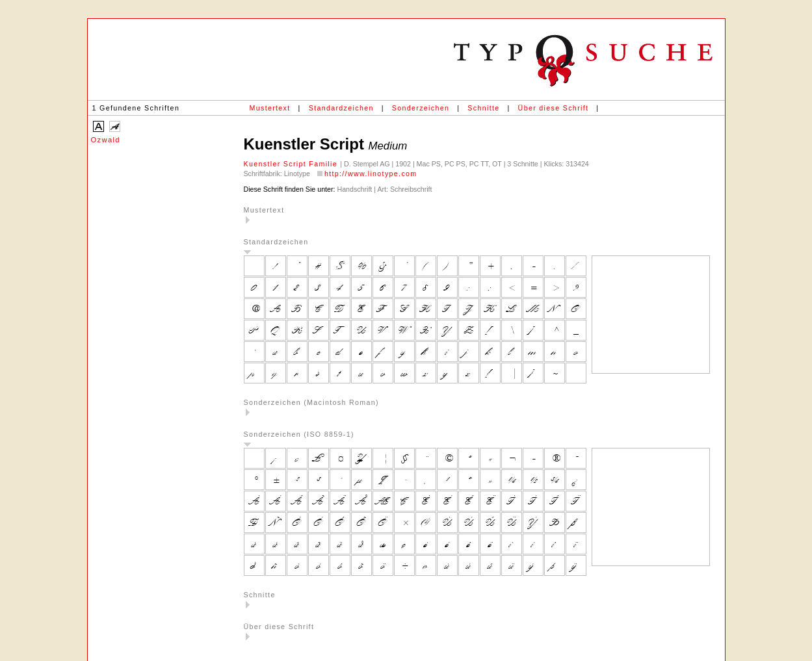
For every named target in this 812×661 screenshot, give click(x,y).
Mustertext (270, 108)
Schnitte (483, 108)
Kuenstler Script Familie (292, 164)
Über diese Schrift (554, 108)
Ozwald (106, 140)
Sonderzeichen (421, 108)
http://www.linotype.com (371, 174)
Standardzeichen (341, 108)
